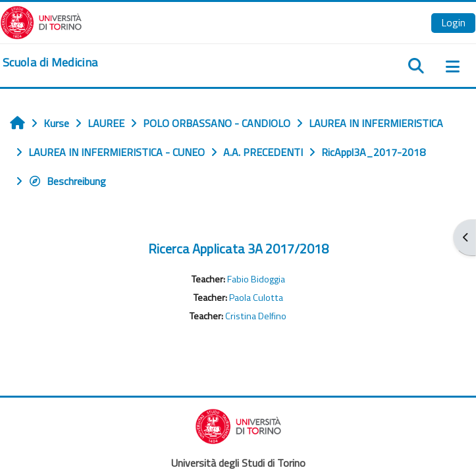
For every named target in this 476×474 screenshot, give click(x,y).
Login (453, 22)
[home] (50, 63)
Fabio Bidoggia (256, 279)
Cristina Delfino (256, 316)
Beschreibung (67, 181)
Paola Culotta (256, 298)
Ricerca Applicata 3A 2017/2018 (238, 249)
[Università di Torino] (41, 21)
